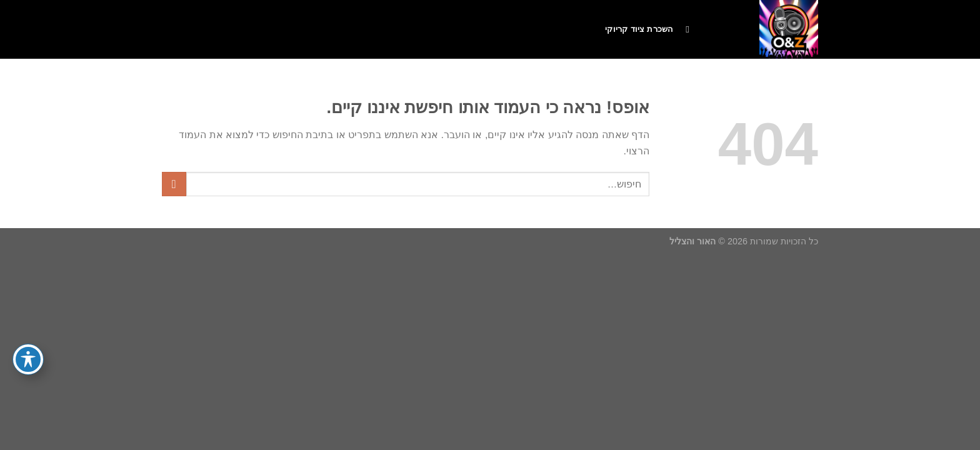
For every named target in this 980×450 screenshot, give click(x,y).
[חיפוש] (685, 29)
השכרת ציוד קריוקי (639, 29)
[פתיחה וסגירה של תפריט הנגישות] (28, 359)
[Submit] (174, 184)
